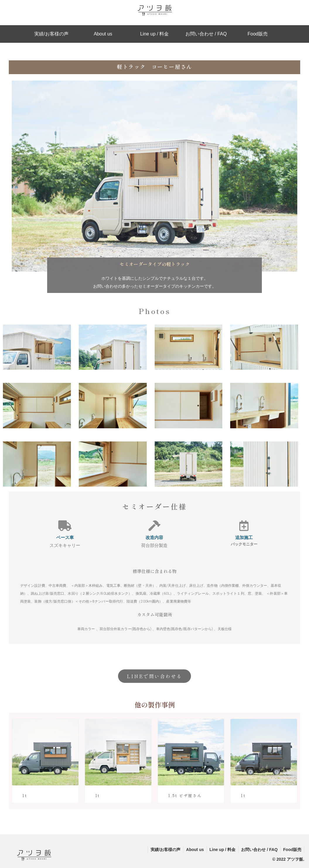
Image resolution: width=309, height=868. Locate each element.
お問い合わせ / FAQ (258, 850)
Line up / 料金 (221, 850)
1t (25, 795)
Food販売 (292, 850)
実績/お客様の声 (163, 850)
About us (193, 850)
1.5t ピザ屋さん (185, 795)
